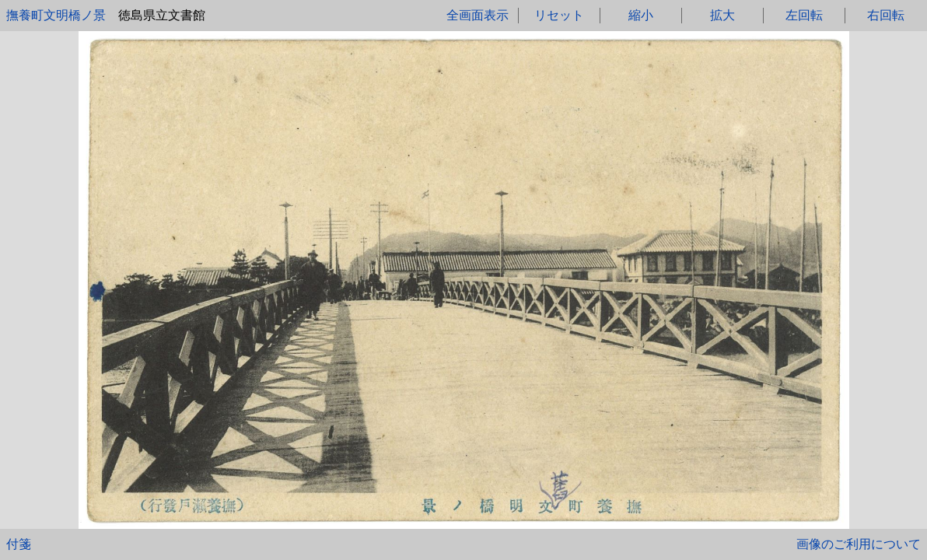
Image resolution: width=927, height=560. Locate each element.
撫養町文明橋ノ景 (56, 15)
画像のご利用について (859, 544)
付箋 (19, 544)
